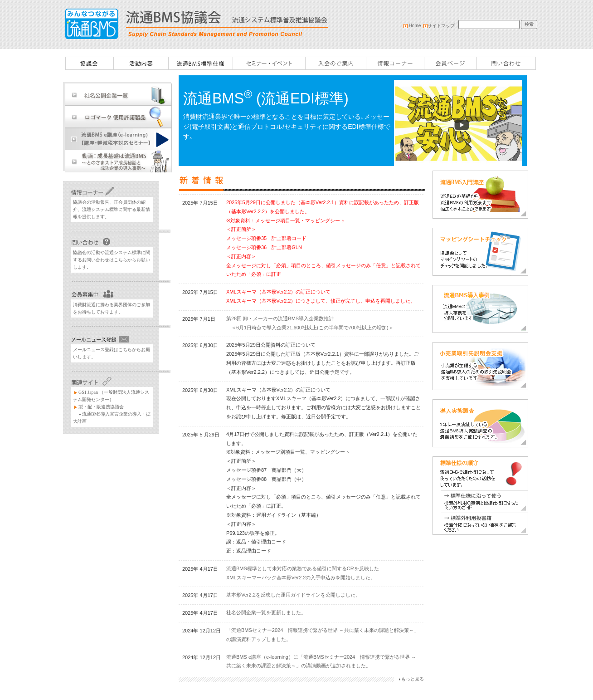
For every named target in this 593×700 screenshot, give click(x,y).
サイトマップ (441, 26)
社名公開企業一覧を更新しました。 (266, 612)
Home (413, 26)
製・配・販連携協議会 (101, 407)
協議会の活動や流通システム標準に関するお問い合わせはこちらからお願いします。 (112, 260)
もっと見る (413, 679)
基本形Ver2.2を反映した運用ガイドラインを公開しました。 (293, 595)
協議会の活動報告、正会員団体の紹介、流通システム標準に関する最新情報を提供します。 (112, 209)
